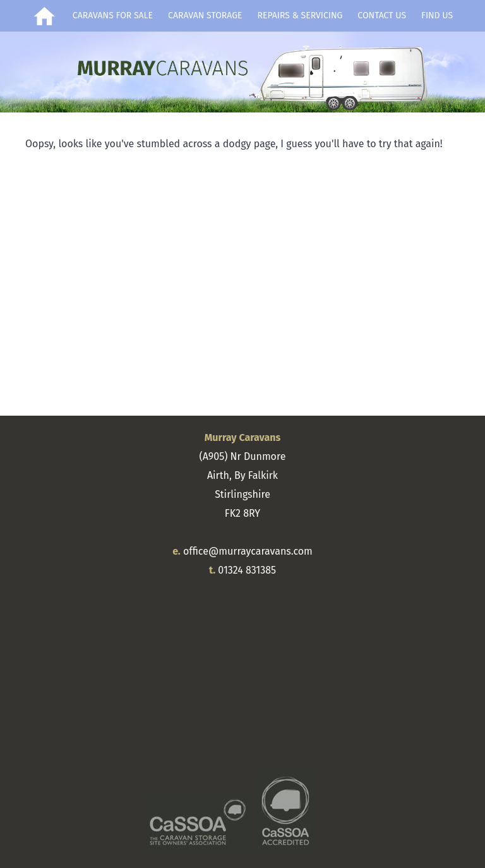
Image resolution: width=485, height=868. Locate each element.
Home (45, 16)
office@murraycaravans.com (248, 551)
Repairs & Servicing (300, 15)
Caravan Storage (205, 15)
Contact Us (382, 15)
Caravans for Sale (113, 15)
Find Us (437, 15)
